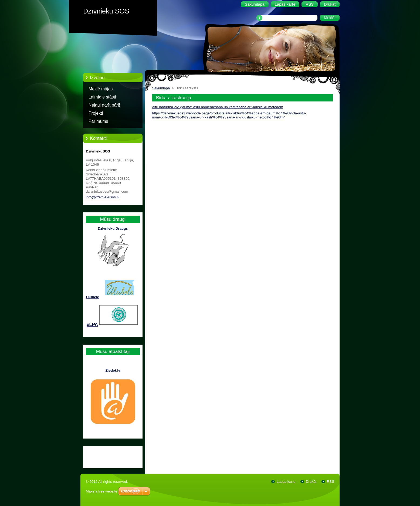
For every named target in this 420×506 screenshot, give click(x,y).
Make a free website (101, 491)
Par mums (98, 121)
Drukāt (311, 482)
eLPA (92, 325)
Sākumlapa (161, 88)
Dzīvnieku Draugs (113, 228)
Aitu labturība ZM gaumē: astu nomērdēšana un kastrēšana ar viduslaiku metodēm (218, 107)
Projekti (96, 113)
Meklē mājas (101, 89)
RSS (331, 482)
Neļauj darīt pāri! (104, 105)
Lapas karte (286, 482)
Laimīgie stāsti (102, 97)
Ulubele (93, 297)
